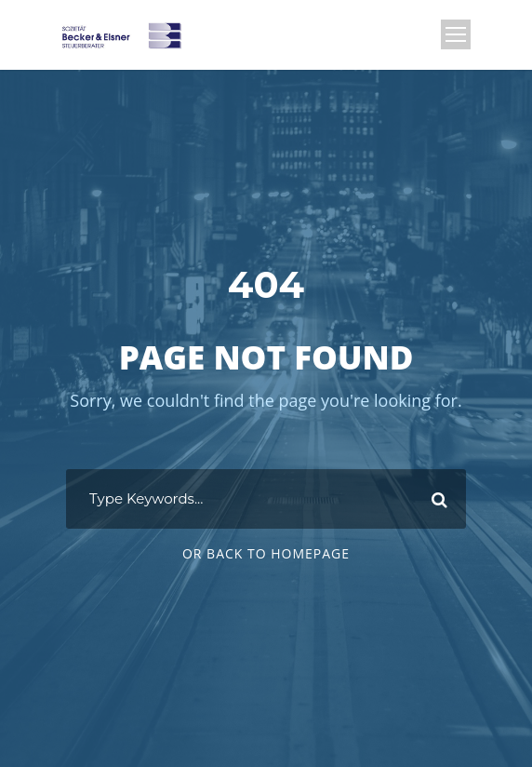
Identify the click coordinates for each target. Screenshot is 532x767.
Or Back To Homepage (266, 553)
